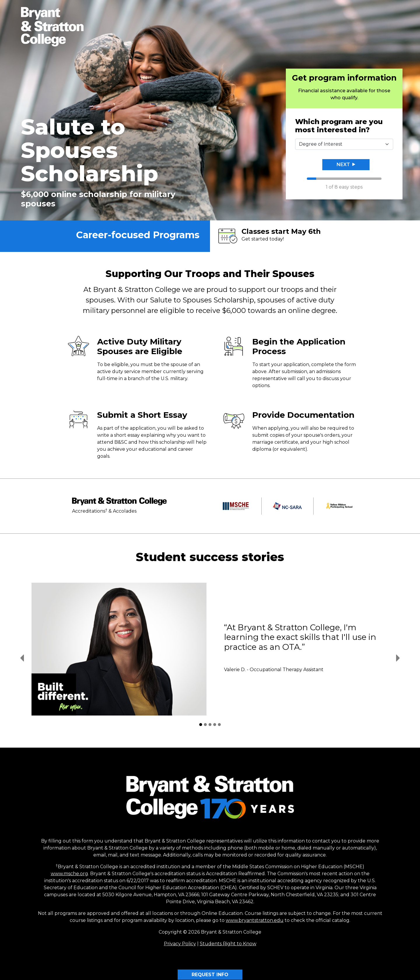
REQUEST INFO (210, 975)
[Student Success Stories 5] (219, 725)
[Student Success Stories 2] (205, 725)
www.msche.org (69, 874)
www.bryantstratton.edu (255, 920)
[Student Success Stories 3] (210, 725)
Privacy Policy (180, 944)
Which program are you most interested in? (339, 126)
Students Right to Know (228, 944)
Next (346, 165)
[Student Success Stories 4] (215, 725)
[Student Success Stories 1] (201, 725)
